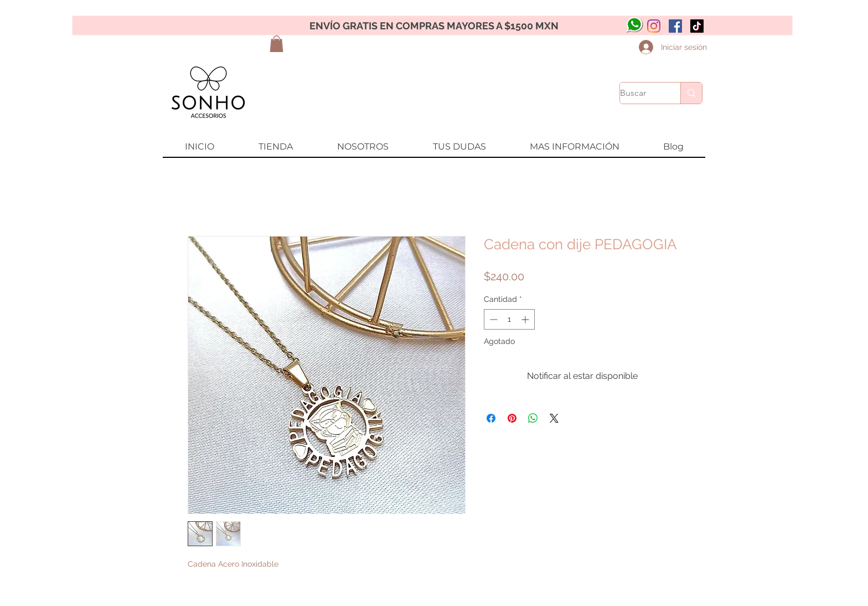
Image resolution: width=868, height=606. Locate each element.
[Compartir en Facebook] (491, 418)
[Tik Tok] (697, 26)
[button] (277, 44)
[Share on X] (554, 418)
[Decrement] (492, 319)
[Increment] (526, 319)
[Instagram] (654, 26)
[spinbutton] (509, 319)
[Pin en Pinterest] (512, 418)
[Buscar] (639, 93)
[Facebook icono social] (675, 26)
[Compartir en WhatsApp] (533, 418)
